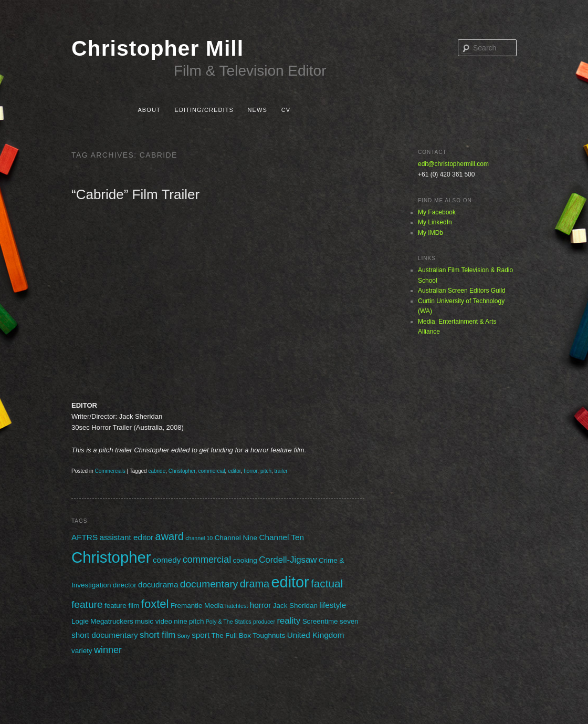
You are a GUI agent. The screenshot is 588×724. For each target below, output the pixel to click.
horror (250, 471)
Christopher (182, 471)
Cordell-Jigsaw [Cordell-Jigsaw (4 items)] (288, 560)
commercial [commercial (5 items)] (207, 560)
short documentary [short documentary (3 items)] (105, 635)
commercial (211, 471)
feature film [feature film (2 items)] (122, 606)
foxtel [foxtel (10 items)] (155, 604)
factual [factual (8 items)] (327, 583)
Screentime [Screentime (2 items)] (320, 621)
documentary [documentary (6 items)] (209, 584)
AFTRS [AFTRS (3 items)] (85, 537)
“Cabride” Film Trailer (135, 194)
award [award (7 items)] (170, 536)
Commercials (110, 471)
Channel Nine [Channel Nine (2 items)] (236, 538)
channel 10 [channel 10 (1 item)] (199, 538)
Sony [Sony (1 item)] (184, 636)
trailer (281, 471)
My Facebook (437, 212)
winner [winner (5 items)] (108, 650)
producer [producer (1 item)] (264, 622)
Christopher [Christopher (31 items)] (111, 557)
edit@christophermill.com (453, 164)
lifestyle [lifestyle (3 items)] (333, 605)
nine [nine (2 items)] (180, 621)
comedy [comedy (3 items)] (167, 560)
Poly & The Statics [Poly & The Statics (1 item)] (229, 622)
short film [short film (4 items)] (157, 635)
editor (234, 471)
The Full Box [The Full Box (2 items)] (231, 635)
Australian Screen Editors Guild (462, 291)
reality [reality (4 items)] (288, 621)
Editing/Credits (204, 110)
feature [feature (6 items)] (87, 604)
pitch (266, 471)
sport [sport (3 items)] (201, 635)
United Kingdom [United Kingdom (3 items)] (316, 635)
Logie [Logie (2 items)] (80, 621)
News (258, 110)
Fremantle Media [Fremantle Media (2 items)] (197, 606)
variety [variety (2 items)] (82, 651)
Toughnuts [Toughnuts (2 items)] (269, 635)
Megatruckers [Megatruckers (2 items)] (112, 621)
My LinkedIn (435, 222)
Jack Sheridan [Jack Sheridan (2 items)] (295, 606)
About (149, 110)
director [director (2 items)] (125, 585)
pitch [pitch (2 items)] (196, 621)
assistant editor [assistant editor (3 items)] (126, 537)
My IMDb (430, 233)
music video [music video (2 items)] (154, 621)
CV (286, 110)
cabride (157, 471)
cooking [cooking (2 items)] (245, 560)
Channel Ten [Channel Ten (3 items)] (281, 537)
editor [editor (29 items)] (290, 582)
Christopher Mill (157, 48)
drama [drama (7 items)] (255, 584)
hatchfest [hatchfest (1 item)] (237, 606)
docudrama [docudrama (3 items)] (158, 585)
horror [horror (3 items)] (261, 605)
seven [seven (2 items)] (349, 621)
